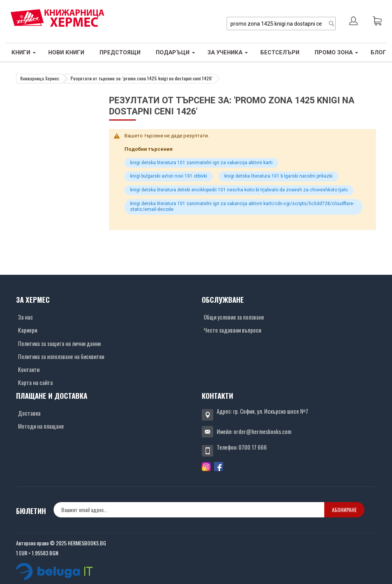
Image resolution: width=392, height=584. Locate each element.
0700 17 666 (253, 447)
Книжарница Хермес (40, 78)
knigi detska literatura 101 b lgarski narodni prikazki (278, 176)
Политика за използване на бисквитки (61, 356)
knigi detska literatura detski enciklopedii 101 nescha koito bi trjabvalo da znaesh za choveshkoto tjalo (239, 190)
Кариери (28, 330)
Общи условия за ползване (234, 317)
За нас (25, 317)
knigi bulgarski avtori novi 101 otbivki (169, 176)
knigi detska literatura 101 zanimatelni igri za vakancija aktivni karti (201, 163)
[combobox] (281, 24)
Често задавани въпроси (232, 330)
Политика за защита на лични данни (59, 343)
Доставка (29, 413)
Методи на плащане (41, 426)
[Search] (332, 24)
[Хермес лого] (57, 18)
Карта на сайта (35, 382)
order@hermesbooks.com (262, 431)
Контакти (29, 369)
